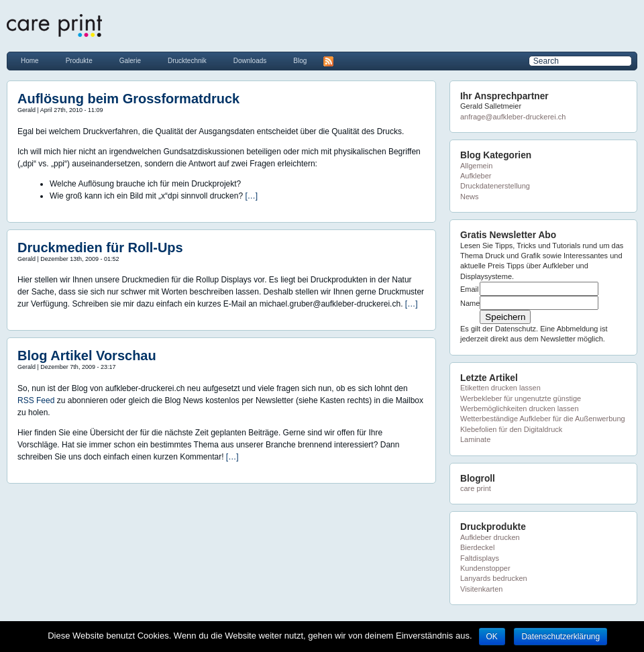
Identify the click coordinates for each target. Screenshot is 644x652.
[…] (251, 196)
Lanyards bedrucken (494, 578)
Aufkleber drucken (490, 537)
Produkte (79, 61)
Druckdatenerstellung (495, 186)
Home (30, 61)
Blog (300, 61)
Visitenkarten (481, 589)
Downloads (250, 61)
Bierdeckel (477, 547)
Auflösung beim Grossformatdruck (128, 99)
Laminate (475, 439)
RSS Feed (37, 400)
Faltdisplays (480, 558)
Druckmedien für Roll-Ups (100, 248)
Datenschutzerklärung (560, 637)
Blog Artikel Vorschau (87, 356)
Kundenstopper (485, 568)
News (470, 197)
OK (492, 637)
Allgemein (476, 166)
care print (476, 488)
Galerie (130, 61)
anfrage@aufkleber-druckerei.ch (513, 117)
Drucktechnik (187, 61)
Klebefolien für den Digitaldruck (511, 429)
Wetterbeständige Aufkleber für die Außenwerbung (543, 419)
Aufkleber (476, 176)
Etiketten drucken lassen (500, 388)
